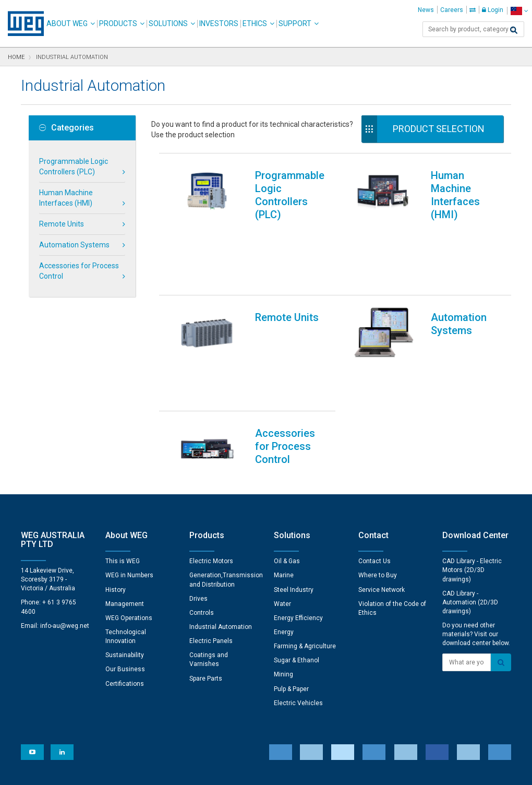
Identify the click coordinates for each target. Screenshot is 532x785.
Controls (202, 505)
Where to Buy (378, 468)
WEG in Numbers (129, 468)
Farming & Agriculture (305, 539)
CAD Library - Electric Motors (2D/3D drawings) (472, 462)
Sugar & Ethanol (297, 553)
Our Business (125, 562)
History (116, 482)
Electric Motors (211, 454)
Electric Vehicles (298, 596)
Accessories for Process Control (79, 271)
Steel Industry (294, 482)
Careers (452, 10)
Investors (219, 23)
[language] (519, 11)
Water (282, 496)
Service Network (382, 482)
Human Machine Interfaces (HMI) (66, 198)
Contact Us (374, 454)
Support (295, 23)
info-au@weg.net (65, 518)
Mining (283, 567)
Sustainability (125, 548)
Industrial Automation (221, 519)
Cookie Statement (201, 770)
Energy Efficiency (298, 510)
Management (125, 496)
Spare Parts (206, 571)
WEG (22, 23)
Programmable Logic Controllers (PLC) (74, 166)
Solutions (168, 23)
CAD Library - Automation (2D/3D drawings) (470, 495)
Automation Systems (74, 245)
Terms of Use (258, 770)
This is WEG (123, 454)
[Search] (514, 30)
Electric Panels (211, 533)
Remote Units (62, 224)
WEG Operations (129, 510)
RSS (293, 770)
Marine (284, 468)
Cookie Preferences (276, 738)
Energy (284, 525)
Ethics (255, 23)
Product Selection (439, 129)
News (426, 10)
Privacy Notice (141, 770)
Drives (198, 491)
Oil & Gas (287, 454)
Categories (66, 128)
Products (118, 23)
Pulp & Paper (291, 581)
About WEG (67, 23)
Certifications (125, 576)
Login (493, 10)
